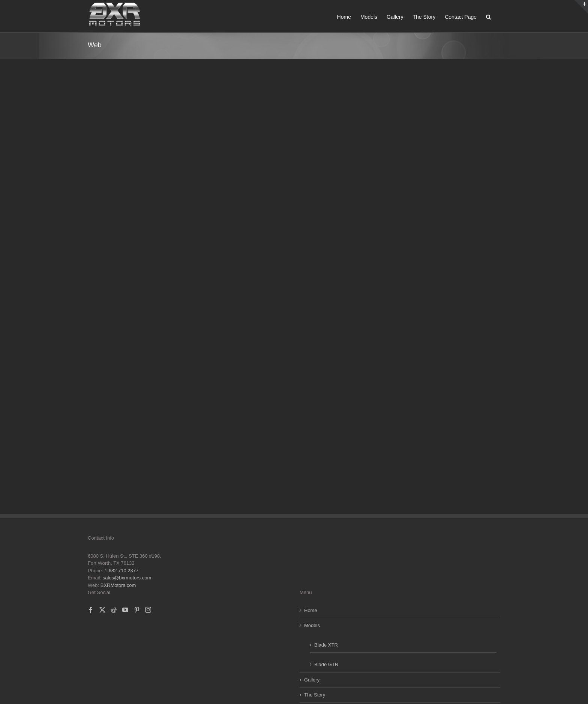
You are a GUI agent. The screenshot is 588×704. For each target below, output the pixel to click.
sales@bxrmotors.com (127, 578)
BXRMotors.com (118, 585)
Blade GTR (326, 664)
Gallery (312, 680)
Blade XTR (326, 645)
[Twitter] (102, 610)
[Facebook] (91, 610)
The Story (315, 695)
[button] (488, 16)
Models (312, 625)
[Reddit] (114, 610)
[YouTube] (125, 610)
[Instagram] (148, 610)
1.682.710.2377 (121, 571)
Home (311, 610)
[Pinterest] (137, 610)
